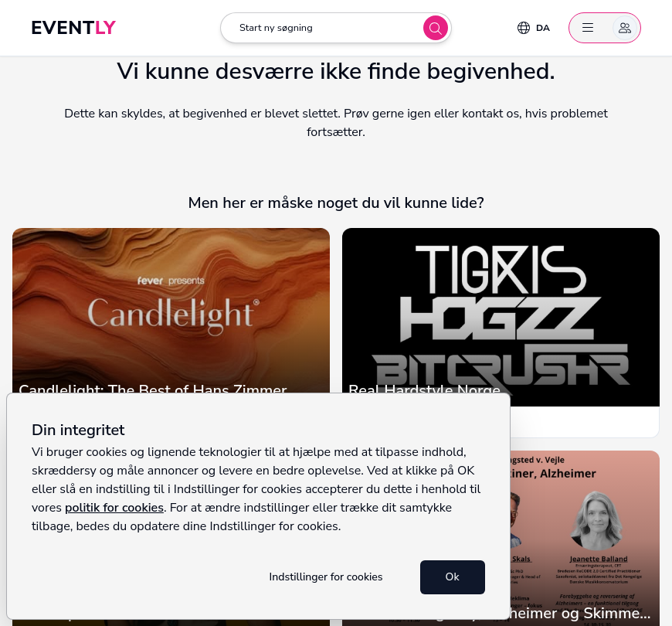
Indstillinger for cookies (326, 577)
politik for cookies (114, 508)
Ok (453, 577)
